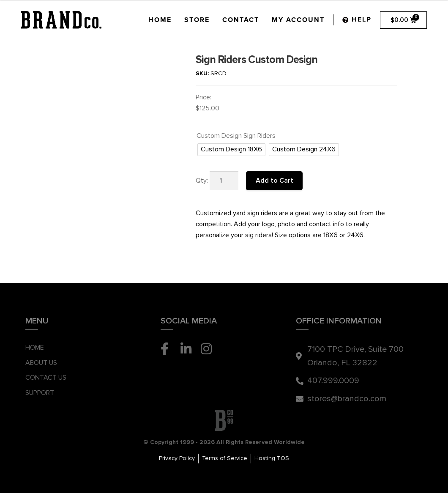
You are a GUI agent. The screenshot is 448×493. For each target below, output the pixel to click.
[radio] (231, 150)
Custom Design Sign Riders (236, 136)
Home (160, 20)
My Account (298, 20)
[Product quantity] (224, 181)
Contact (241, 20)
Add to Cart (275, 181)
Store (197, 20)
